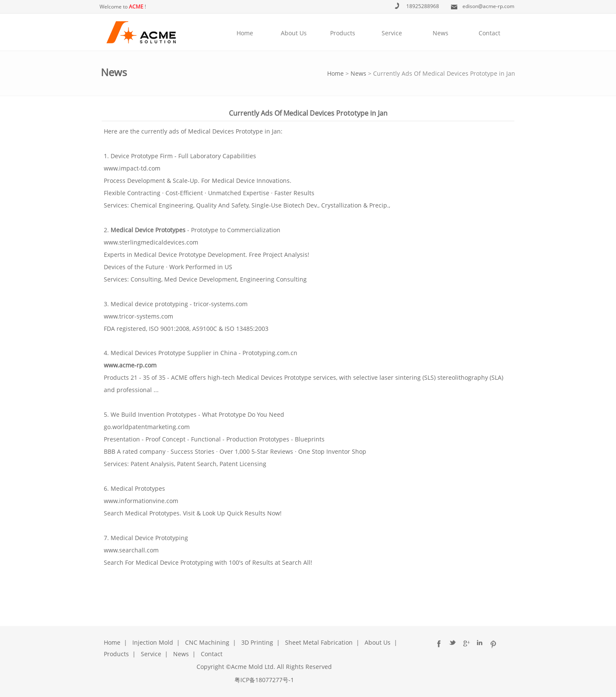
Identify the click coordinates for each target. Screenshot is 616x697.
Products (343, 33)
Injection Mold (153, 642)
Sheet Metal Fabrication (319, 642)
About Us (294, 33)
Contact (489, 33)
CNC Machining (207, 642)
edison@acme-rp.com (488, 6)
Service (392, 33)
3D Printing (257, 642)
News (441, 33)
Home (245, 33)
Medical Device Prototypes (148, 230)
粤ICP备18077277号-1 (264, 680)
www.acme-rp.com (130, 365)
